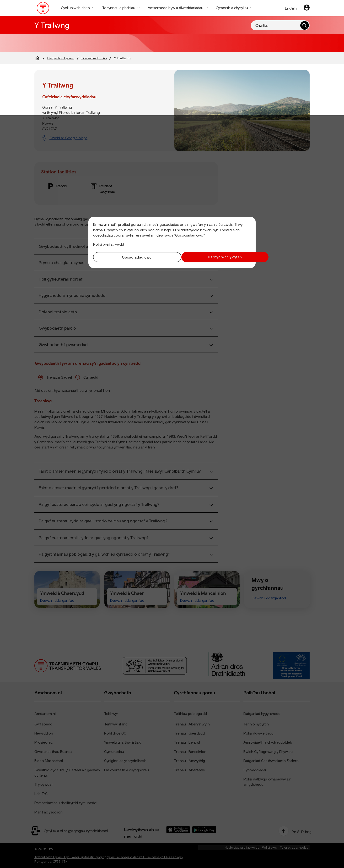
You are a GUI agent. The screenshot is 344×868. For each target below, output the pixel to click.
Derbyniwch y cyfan (213, 257)
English (291, 8)
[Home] (37, 58)
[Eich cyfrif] (307, 8)
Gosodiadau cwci (131, 257)
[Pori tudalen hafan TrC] (43, 9)
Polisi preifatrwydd (109, 244)
